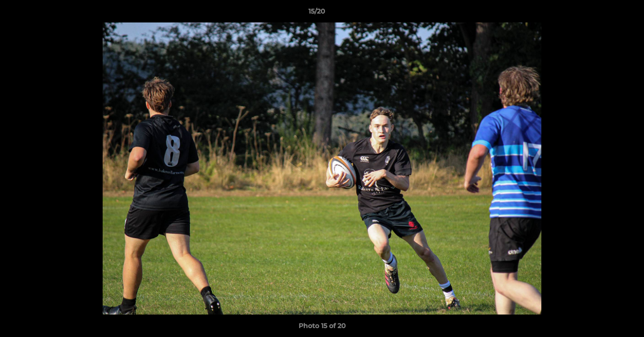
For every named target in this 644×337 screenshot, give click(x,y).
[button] (605, 14)
